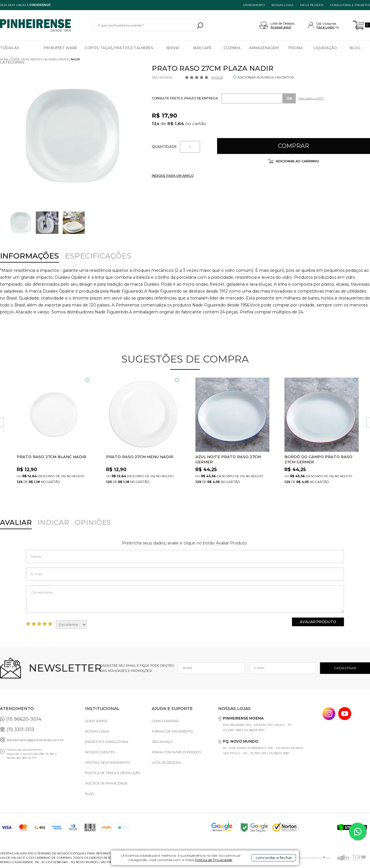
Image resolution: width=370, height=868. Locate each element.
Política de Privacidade (213, 860)
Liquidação (325, 48)
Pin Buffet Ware (60, 48)
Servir (173, 48)
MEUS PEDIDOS (312, 5)
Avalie (217, 77)
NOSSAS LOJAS (282, 5)
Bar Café (202, 48)
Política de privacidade (106, 783)
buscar (200, 25)
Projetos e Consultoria (107, 742)
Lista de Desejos (166, 763)
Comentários (185, 599)
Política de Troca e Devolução (113, 773)
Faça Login (325, 27)
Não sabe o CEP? (311, 98)
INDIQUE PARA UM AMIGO (173, 176)
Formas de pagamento (172, 731)
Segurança (162, 742)
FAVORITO (87, 380)
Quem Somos (96, 721)
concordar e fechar (274, 858)
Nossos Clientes (100, 752)
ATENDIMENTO (254, 5)
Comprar (294, 146)
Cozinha (232, 48)
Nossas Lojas (97, 731)
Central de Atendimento (108, 763)
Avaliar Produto (318, 622)
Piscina (296, 48)
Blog (355, 48)
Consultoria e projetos (350, 5)
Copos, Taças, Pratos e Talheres (119, 48)
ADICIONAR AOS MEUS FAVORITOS (266, 77)
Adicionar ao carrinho (297, 161)
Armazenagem (264, 48)
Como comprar (165, 721)
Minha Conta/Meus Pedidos (176, 752)
